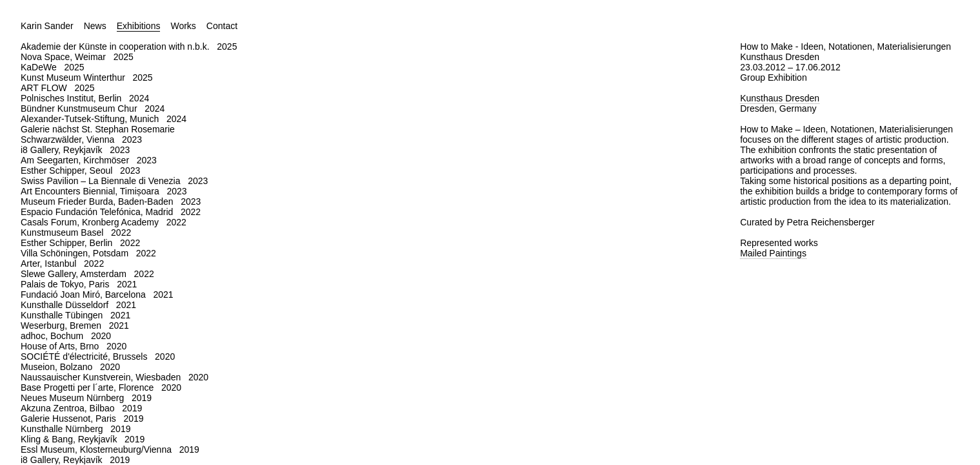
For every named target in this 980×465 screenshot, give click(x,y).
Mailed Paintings (773, 253)
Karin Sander (47, 26)
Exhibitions (139, 26)
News (95, 26)
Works (183, 26)
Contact (222, 26)
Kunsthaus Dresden (780, 98)
